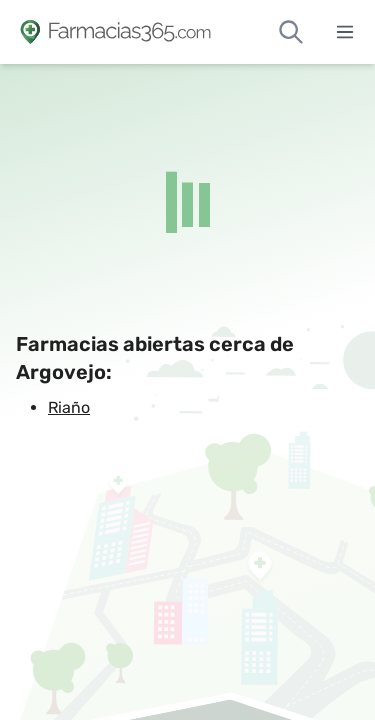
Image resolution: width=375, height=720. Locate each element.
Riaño (69, 407)
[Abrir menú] (345, 32)
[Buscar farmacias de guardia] (291, 32)
